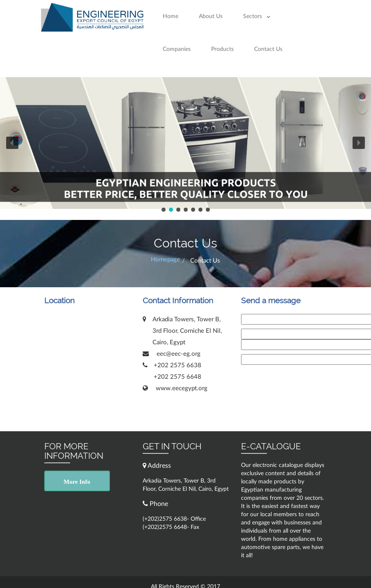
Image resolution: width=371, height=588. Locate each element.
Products (222, 49)
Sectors (253, 16)
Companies (177, 49)
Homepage (165, 260)
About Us (211, 16)
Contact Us (268, 49)
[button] (12, 143)
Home (171, 16)
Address (157, 466)
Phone (155, 504)
